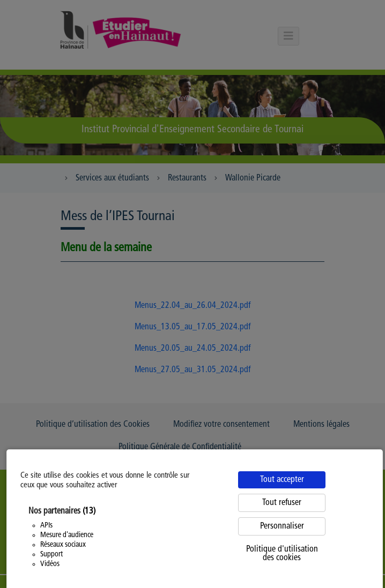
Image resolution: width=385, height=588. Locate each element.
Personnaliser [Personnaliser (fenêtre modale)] (282, 526)
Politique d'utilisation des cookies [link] (282, 554)
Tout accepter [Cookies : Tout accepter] (282, 480)
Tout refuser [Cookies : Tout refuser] (282, 503)
